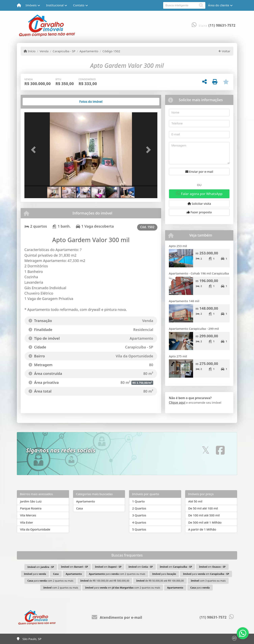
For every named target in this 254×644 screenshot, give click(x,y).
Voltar (225, 51)
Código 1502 (111, 51)
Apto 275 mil (178, 356)
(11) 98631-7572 (222, 25)
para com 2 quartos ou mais (117, 574)
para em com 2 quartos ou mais (123, 588)
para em (206, 574)
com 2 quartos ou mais (61, 588)
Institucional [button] (55, 5)
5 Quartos (139, 529)
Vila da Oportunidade (35, 529)
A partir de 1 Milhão (202, 529)
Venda (44, 51)
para (35, 574)
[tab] (37, 102)
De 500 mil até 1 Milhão (205, 522)
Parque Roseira (31, 508)
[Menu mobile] (19, 5)
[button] (34, 150)
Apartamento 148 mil (184, 301)
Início (30, 51)
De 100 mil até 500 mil (204, 515)
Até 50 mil (195, 501)
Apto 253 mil (178, 246)
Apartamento (89, 51)
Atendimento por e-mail (117, 617)
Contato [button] (79, 5)
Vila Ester (26, 522)
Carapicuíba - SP (64, 51)
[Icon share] (206, 450)
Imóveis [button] (31, 5)
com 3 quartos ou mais (208, 581)
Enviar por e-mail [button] (199, 172)
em (41, 567)
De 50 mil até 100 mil (203, 508)
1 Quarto (138, 501)
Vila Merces (28, 515)
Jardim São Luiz (31, 501)
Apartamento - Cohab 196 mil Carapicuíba (199, 273)
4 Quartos (139, 522)
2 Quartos (139, 508)
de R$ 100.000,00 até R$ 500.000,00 (105, 581)
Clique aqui (177, 402)
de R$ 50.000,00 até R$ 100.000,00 (160, 581)
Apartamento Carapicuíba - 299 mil (194, 329)
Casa (80, 508)
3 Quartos (139, 515)
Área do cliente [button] (219, 5)
